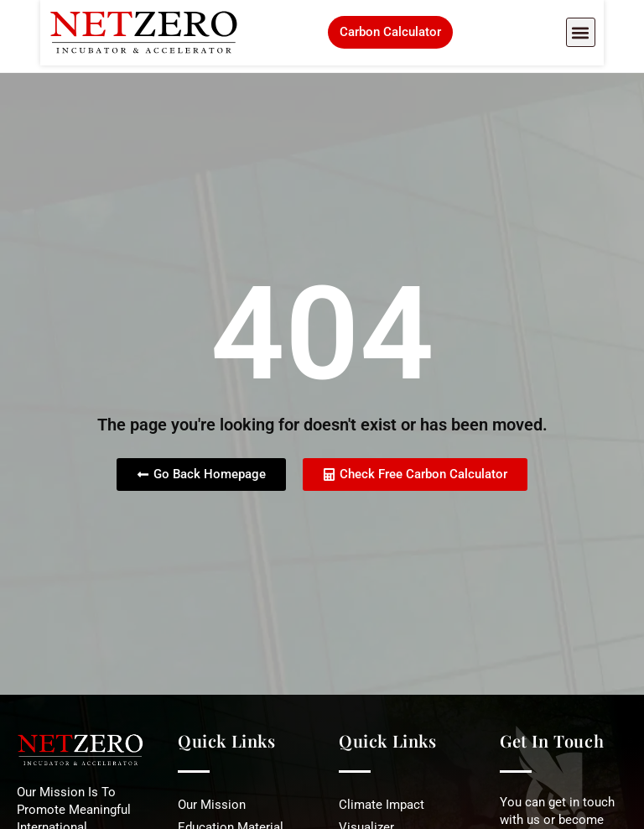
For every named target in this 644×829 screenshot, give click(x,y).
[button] (621, 36)
